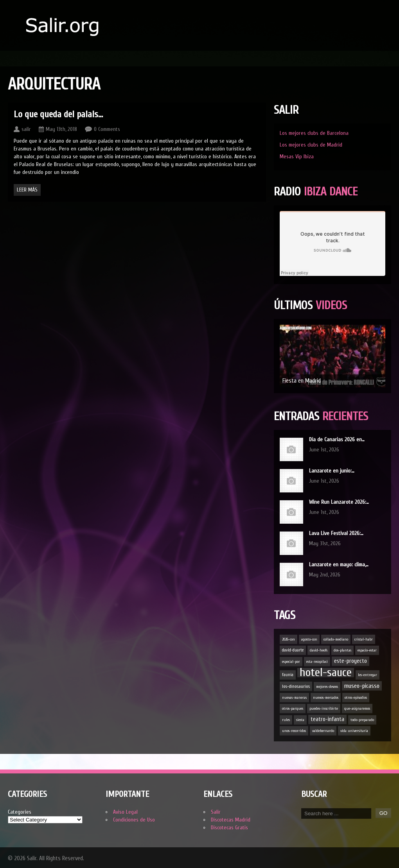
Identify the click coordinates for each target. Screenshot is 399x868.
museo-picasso (362, 686)
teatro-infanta (327, 719)
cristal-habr (364, 639)
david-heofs (319, 650)
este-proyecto (350, 661)
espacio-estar (367, 650)
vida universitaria (354, 731)
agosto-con (309, 639)
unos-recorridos (294, 731)
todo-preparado (362, 720)
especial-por (291, 662)
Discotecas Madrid (231, 820)
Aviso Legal (125, 812)
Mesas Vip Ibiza (297, 157)
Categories (20, 812)
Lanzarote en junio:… (332, 471)
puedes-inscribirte (324, 709)
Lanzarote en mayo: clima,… (339, 565)
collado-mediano (336, 639)
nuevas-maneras (294, 698)
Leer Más (27, 190)
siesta (300, 720)
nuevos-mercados (326, 698)
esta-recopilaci (317, 662)
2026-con (288, 639)
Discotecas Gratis (229, 828)
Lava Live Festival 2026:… (336, 533)
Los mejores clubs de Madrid (311, 145)
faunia (288, 675)
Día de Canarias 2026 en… (337, 439)
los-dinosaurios (296, 686)
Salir (216, 812)
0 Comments (107, 129)
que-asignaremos (357, 709)
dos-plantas (342, 650)
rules (286, 720)
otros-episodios (356, 698)
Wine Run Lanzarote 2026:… (339, 502)
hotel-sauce (326, 673)
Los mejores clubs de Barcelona (314, 133)
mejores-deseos (327, 687)
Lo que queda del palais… (58, 114)
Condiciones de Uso (134, 820)
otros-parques (293, 709)
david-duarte (293, 650)
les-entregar (368, 675)
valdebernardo (323, 731)
